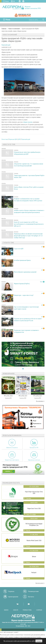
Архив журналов (13, 597)
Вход (7, 1)
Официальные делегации (34, 460)
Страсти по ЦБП (19, 249)
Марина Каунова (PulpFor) (22, 284)
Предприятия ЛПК (34, 448)
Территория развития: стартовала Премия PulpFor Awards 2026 (29, 176)
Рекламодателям (33, 591)
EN (14, 1)
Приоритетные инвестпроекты (12, 460)
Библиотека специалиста (12, 448)
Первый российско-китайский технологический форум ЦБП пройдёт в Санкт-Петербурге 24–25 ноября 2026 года (28, 236)
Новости (16, 610)
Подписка (11, 591)
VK (20, 1)
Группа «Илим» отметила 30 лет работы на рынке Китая (29, 188)
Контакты (31, 597)
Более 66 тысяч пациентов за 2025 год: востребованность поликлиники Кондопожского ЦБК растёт (29, 224)
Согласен (39, 641)
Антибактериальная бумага (22, 260)
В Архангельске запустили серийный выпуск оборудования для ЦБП (27, 153)
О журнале (39, 610)
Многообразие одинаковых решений (25, 272)
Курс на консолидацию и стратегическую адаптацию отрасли (26, 308)
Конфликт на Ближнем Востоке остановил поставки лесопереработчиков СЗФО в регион (28, 200)
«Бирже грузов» (28, 122)
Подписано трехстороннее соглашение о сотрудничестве (27, 331)
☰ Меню (7, 19)
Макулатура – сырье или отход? (24, 295)
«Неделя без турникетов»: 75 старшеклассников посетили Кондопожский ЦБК (29, 165)
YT (29, 604)
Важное (6, 610)
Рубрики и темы (27, 610)
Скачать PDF (8, 398)
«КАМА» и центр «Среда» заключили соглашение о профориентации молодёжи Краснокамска (29, 211)
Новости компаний (14, 29)
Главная (4, 29)
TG (23, 1)
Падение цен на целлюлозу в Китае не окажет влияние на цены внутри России (28, 320)
